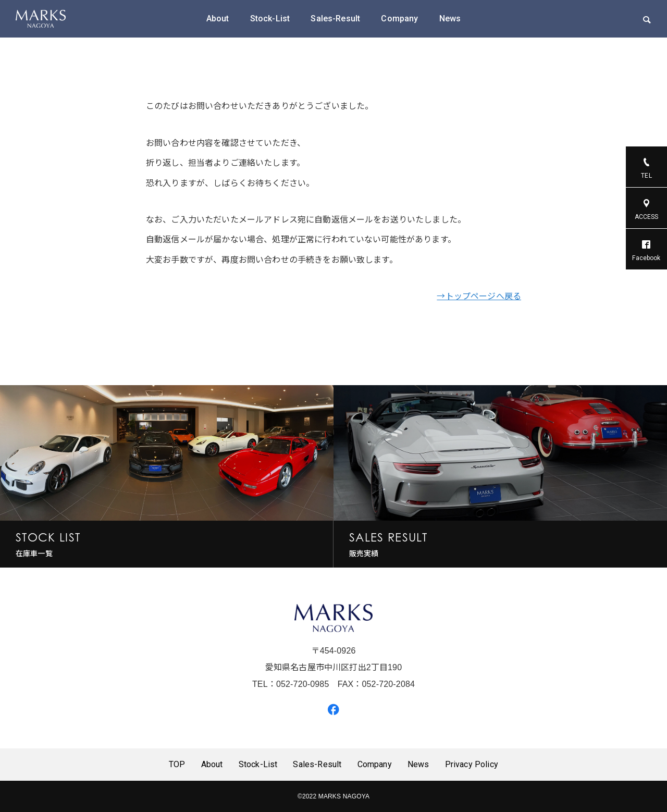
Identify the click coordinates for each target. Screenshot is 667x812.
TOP (177, 765)
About (218, 19)
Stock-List (270, 19)
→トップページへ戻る (479, 296)
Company (399, 19)
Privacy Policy (472, 765)
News (450, 19)
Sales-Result (335, 19)
